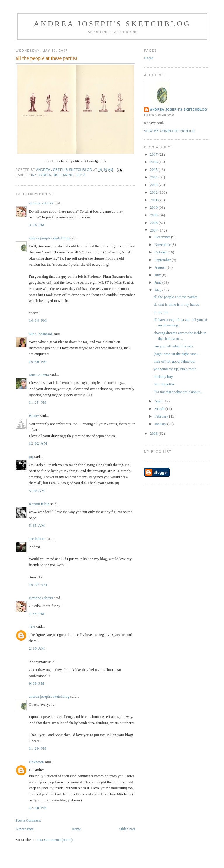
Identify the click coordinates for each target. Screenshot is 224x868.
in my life (161, 312)
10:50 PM (38, 362)
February (162, 416)
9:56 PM (37, 225)
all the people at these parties (175, 297)
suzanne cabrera (41, 203)
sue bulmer (37, 539)
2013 (154, 185)
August (161, 267)
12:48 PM (38, 808)
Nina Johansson (41, 334)
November (163, 245)
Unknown (36, 762)
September (163, 260)
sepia (81, 175)
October (161, 252)
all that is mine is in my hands (176, 304)
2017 (154, 154)
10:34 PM (38, 320)
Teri (32, 627)
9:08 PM (37, 683)
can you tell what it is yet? (173, 346)
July (158, 275)
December (163, 237)
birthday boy (163, 376)
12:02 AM (38, 443)
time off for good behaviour (174, 361)
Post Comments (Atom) (55, 840)
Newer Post (24, 829)
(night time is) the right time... (176, 354)
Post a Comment (28, 820)
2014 (154, 177)
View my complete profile (169, 131)
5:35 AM (37, 525)
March (160, 409)
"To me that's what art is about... (178, 392)
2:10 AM (37, 648)
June (159, 282)
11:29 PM (38, 748)
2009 (154, 215)
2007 (154, 230)
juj (31, 457)
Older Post (127, 829)
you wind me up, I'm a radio (175, 369)
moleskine (63, 175)
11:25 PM (38, 402)
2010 (154, 207)
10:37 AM (38, 585)
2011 (154, 200)
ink (34, 175)
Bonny (34, 416)
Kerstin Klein (39, 504)
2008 (154, 223)
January (161, 424)
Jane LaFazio (39, 375)
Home (76, 829)
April (159, 401)
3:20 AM (37, 491)
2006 (154, 433)
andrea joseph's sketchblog (112, 24)
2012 (154, 192)
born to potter (164, 384)
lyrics (45, 175)
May (159, 290)
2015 (154, 169)
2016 (154, 162)
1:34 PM (37, 614)
